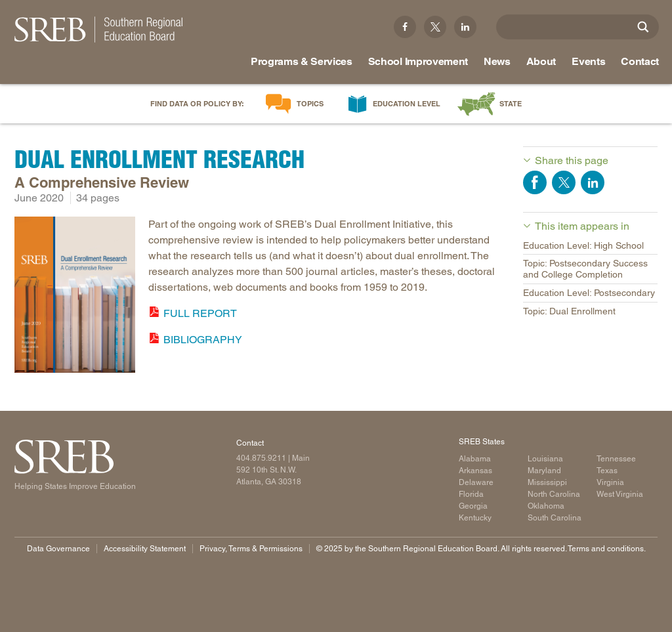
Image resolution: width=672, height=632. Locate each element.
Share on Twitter (564, 182)
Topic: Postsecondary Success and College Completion (585, 269)
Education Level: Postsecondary (589, 293)
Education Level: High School (583, 245)
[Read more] (75, 297)
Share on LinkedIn (593, 182)
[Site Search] (643, 27)
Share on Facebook (535, 182)
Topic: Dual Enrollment (569, 311)
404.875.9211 (261, 458)
